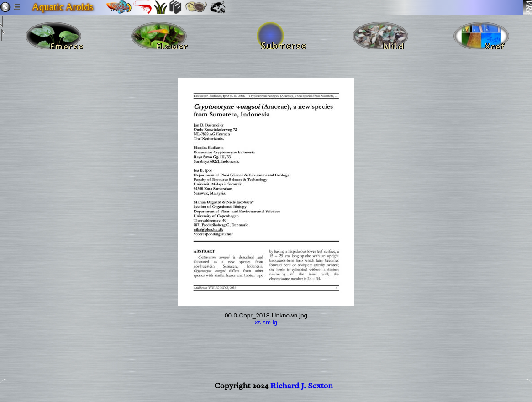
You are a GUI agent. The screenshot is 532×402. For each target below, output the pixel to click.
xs (258, 322)
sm (267, 322)
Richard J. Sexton (302, 391)
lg (275, 322)
